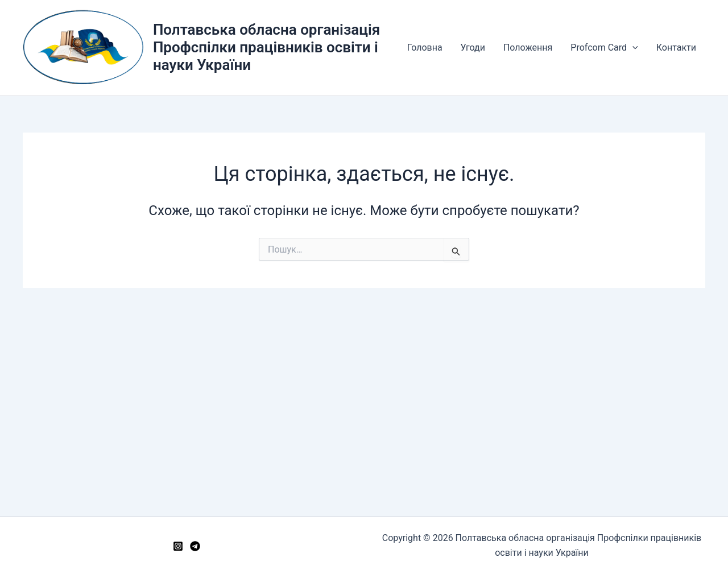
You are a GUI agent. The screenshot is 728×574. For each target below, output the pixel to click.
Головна (425, 48)
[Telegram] (195, 546)
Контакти (676, 48)
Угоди (473, 48)
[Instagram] (178, 546)
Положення (528, 48)
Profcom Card (604, 48)
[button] (632, 48)
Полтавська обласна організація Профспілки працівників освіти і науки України (266, 47)
